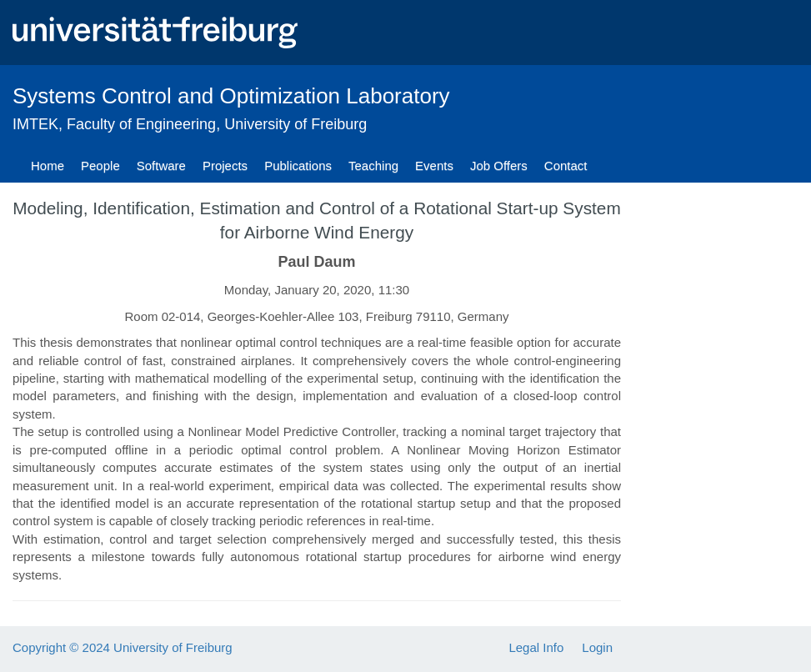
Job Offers (499, 165)
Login (597, 647)
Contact (566, 165)
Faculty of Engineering (141, 124)
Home (48, 165)
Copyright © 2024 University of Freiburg (123, 647)
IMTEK (35, 124)
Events (434, 165)
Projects (225, 165)
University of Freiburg (295, 124)
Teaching (373, 165)
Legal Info (536, 647)
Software (161, 165)
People (100, 165)
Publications (298, 165)
